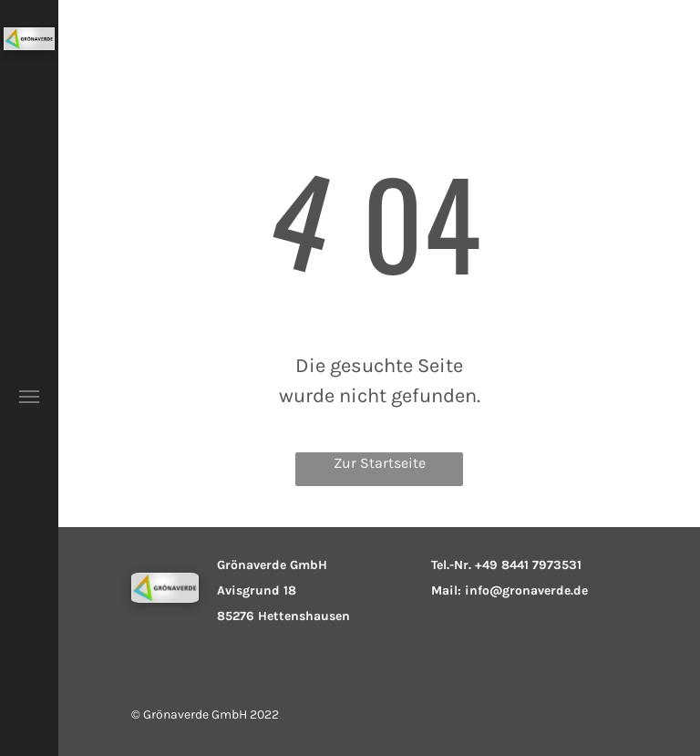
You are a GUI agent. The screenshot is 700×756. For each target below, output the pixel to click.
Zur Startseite (380, 463)
